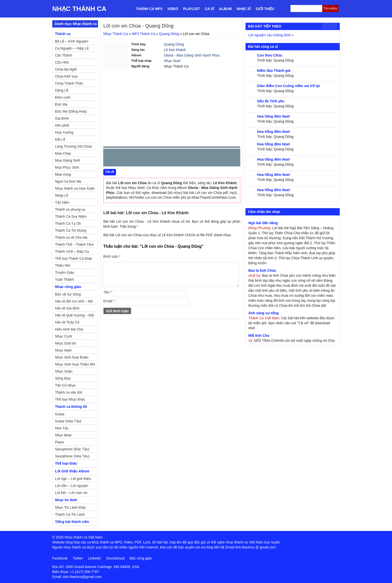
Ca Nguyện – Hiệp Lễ (72, 48)
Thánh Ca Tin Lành (70, 514)
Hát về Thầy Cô (67, 322)
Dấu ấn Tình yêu (271, 101)
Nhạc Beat (63, 435)
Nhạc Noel (172, 61)
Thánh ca (63, 34)
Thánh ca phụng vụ (70, 209)
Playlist (191, 9)
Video (173, 9)
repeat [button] (152, 159)
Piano (59, 442)
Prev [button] (110, 159)
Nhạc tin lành (66, 500)
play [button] (123, 158)
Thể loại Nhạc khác (70, 399)
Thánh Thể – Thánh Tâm (74, 244)
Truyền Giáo (65, 272)
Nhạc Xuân (64, 371)
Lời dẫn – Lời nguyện (72, 486)
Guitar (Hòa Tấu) (68, 421)
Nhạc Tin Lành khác (70, 507)
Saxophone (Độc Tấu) (72, 449)
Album (225, 9)
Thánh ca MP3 (149, 9)
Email (109, 301)
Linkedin (94, 558)
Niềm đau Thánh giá (274, 71)
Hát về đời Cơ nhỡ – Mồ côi (74, 302)
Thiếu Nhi (62, 265)
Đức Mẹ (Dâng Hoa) (71, 111)
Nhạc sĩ (244, 9)
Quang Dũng (169, 34)
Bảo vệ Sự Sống (68, 294)
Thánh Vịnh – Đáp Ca (72, 251)
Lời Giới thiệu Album (72, 471)
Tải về (110, 172)
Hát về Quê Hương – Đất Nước (74, 316)
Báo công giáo (141, 558)
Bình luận (112, 256)
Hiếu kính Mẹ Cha (69, 329)
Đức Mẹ (61, 104)
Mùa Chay (63, 153)
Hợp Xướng (64, 132)
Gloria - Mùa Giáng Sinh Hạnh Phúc (192, 55)
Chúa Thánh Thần (69, 83)
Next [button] (135, 159)
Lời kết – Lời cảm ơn (71, 493)
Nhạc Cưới (63, 336)
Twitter (78, 558)
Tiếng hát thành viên (72, 522)
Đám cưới (63, 97)
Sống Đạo (63, 378)
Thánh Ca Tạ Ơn (68, 223)
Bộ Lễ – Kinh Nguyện (72, 41)
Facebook (60, 558)
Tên (107, 292)
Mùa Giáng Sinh (67, 160)
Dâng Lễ (62, 90)
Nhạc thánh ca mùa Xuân (75, 188)
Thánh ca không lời (71, 407)
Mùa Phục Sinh (67, 167)
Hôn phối (62, 125)
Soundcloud (115, 558)
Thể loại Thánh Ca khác (74, 258)
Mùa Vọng (63, 174)
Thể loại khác (66, 463)
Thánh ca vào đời (69, 392)
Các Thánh (63, 55)
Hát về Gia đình (67, 308)
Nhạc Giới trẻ (65, 343)
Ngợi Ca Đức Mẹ (68, 181)
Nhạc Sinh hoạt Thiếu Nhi (75, 364)
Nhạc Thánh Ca (79, 9)
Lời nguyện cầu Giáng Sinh (269, 35)
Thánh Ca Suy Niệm (71, 216)
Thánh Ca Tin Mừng (70, 230)
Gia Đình (62, 118)
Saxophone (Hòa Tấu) (72, 456)
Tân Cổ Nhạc (65, 385)
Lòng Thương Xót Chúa (73, 146)
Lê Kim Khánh (175, 50)
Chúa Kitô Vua (66, 76)
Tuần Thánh (64, 279)
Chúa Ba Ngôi (66, 69)
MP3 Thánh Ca (143, 34)
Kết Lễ (60, 139)
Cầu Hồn (62, 62)
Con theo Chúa (269, 55)
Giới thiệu (265, 9)
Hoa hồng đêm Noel (273, 116)
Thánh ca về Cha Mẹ (71, 237)
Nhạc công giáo (68, 287)
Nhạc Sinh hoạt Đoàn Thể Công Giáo (72, 358)
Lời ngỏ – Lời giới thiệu (73, 479)
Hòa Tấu (62, 428)
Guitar (60, 414)
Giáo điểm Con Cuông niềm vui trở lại (288, 86)
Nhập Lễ (62, 195)
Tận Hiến (62, 202)
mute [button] (207, 158)
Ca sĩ (209, 9)
